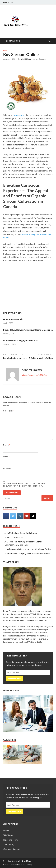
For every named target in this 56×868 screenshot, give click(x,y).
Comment (9, 411)
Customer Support (12, 849)
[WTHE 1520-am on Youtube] (27, 516)
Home (6, 830)
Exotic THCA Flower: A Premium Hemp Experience (28, 330)
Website (7, 469)
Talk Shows (8, 835)
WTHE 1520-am (24, 861)
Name (7, 445)
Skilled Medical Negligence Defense (21, 340)
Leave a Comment (39, 59)
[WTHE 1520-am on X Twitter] (13, 516)
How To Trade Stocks (13, 319)
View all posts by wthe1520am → (36, 375)
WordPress (18, 865)
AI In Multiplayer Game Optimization (21, 533)
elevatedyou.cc (19, 115)
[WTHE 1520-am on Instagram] (20, 516)
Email (7, 457)
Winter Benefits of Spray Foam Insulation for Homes (27, 553)
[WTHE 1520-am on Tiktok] (33, 516)
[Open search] (50, 41)
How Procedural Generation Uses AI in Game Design (28, 549)
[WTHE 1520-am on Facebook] (6, 516)
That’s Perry (9, 844)
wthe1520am (26, 59)
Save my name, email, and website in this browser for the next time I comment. (24, 485)
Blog (5, 50)
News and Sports (11, 840)
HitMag (29, 865)
